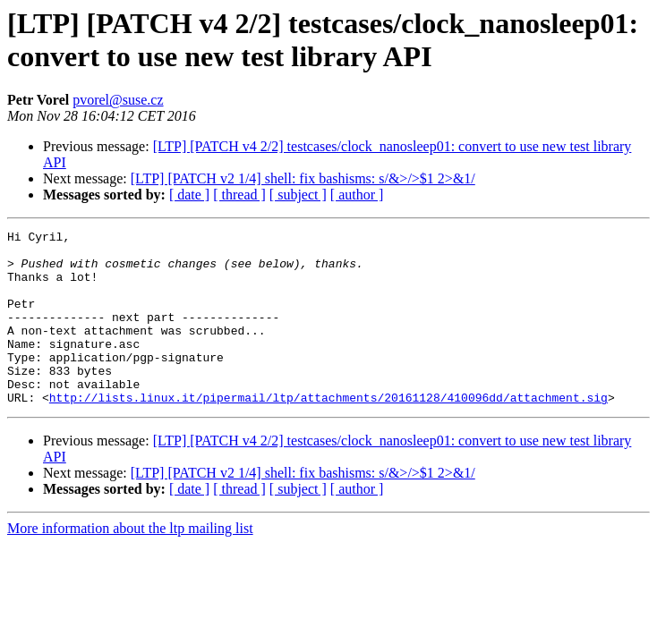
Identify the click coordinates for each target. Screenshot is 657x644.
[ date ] (189, 195)
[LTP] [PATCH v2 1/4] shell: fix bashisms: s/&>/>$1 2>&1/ (303, 178)
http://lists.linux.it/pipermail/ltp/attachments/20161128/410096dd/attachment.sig (328, 432)
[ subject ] (298, 195)
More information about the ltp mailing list (130, 563)
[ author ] (357, 195)
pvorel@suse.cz (118, 100)
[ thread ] (239, 195)
